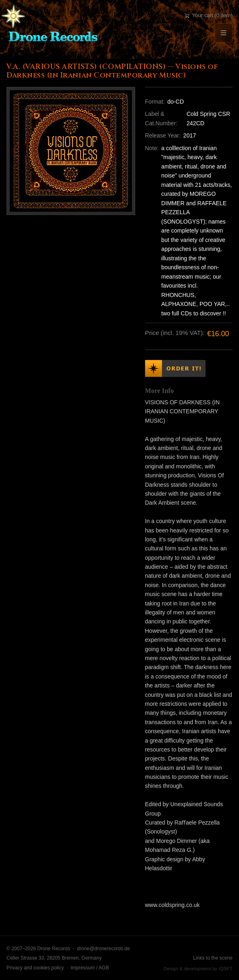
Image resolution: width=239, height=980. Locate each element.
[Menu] (224, 33)
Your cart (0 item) (208, 15)
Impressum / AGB (90, 968)
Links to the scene (213, 958)
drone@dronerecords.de (103, 949)
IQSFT (226, 969)
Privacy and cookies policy (35, 968)
